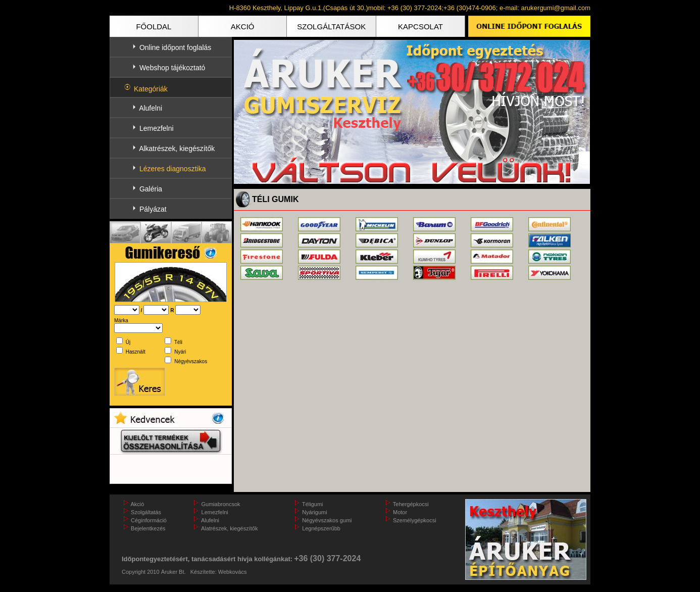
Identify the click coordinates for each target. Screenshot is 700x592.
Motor (400, 512)
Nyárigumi (315, 512)
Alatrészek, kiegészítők (230, 528)
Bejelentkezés (148, 528)
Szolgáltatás (146, 512)
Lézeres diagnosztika (173, 169)
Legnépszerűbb (321, 528)
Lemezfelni (157, 128)
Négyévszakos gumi (327, 520)
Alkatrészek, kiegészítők (177, 149)
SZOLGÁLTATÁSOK (331, 27)
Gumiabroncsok (221, 504)
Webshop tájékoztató (172, 68)
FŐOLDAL (154, 27)
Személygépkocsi (415, 520)
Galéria (151, 189)
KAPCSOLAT (420, 27)
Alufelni (151, 108)
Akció (137, 504)
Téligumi (313, 504)
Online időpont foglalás (175, 47)
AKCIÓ (243, 27)
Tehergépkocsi (411, 504)
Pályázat (153, 209)
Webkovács (233, 572)
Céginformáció (149, 520)
